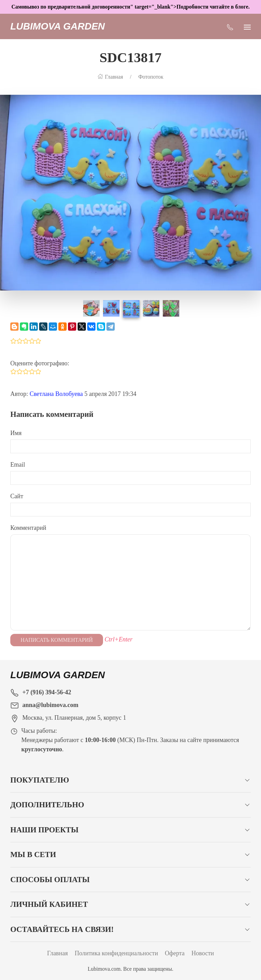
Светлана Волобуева (56, 394)
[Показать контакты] (230, 26)
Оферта (175, 953)
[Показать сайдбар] (247, 26)
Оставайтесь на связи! (62, 929)
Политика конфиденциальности (117, 953)
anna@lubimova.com (50, 705)
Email (18, 465)
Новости (203, 953)
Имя (16, 433)
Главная (57, 953)
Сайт (17, 496)
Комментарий (28, 528)
